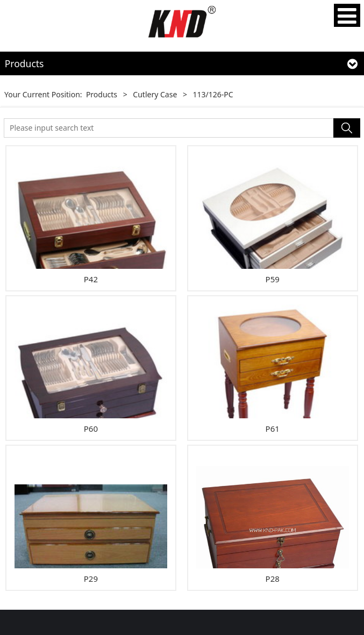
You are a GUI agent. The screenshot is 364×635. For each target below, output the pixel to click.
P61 (273, 429)
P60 (91, 429)
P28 (273, 579)
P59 (273, 279)
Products (102, 94)
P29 (91, 579)
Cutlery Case (155, 94)
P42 (91, 279)
